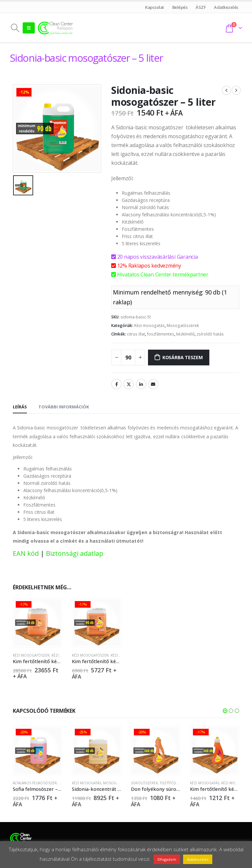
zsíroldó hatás (210, 334)
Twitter (129, 384)
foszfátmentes (161, 334)
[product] (37, 623)
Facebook (116, 384)
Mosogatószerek (183, 325)
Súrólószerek (144, 784)
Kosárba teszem (183, 357)
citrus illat (136, 334)
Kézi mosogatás (149, 325)
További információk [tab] (64, 407)
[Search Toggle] (15, 28)
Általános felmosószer (35, 784)
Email (153, 384)
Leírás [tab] (20, 407)
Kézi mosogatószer (31, 655)
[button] (225, 711)
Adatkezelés (226, 7)
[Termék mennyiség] (128, 358)
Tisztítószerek (173, 784)
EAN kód (26, 553)
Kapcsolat (155, 7)
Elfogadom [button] (167, 859)
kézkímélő (185, 334)
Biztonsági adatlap (75, 553)
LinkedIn (141, 384)
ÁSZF (201, 7)
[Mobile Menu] (29, 28)
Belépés (180, 7)
